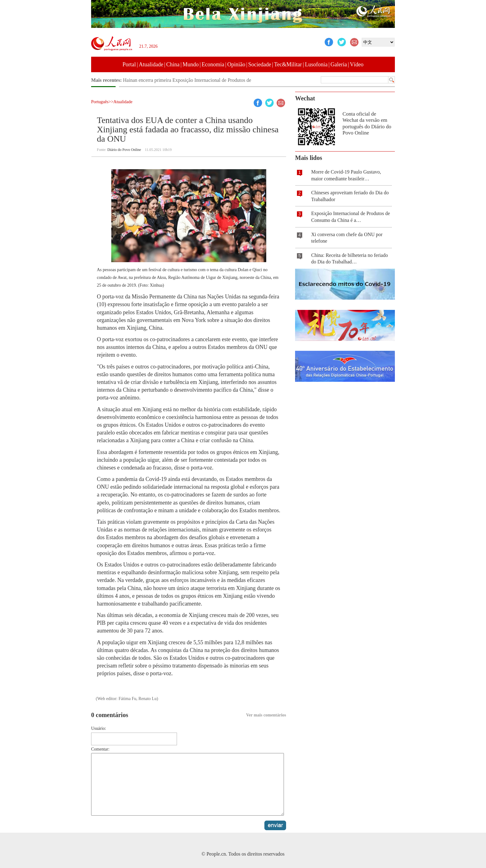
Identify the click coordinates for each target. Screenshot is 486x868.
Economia (213, 64)
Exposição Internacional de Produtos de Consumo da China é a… (351, 217)
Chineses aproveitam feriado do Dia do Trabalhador (350, 196)
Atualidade (151, 64)
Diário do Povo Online (124, 150)
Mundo (191, 64)
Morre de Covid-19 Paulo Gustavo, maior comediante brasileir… (346, 175)
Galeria (339, 64)
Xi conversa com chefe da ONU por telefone (347, 238)
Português (100, 102)
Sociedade (260, 64)
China (173, 64)
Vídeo (357, 64)
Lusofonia (316, 64)
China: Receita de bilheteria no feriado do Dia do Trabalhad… (349, 259)
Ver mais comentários (266, 715)
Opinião (236, 64)
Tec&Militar (288, 64)
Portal (129, 64)
